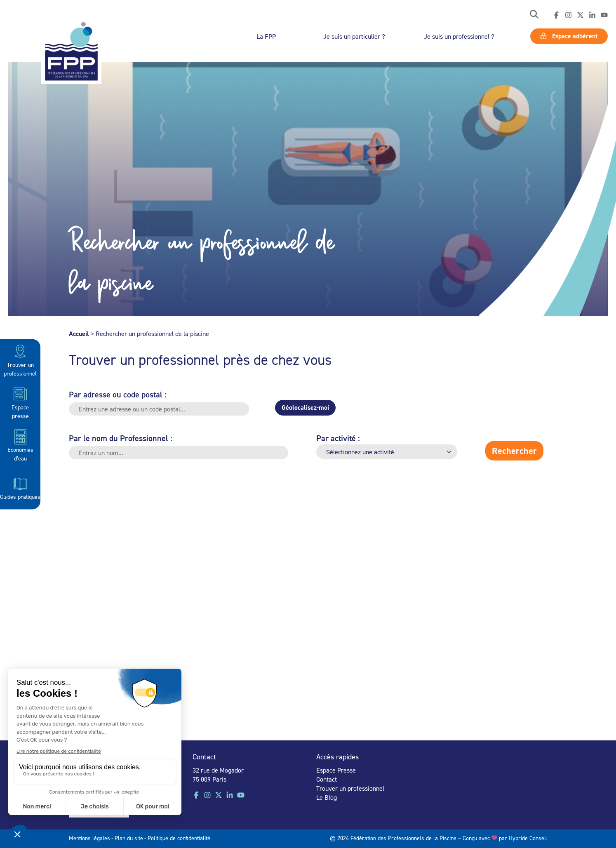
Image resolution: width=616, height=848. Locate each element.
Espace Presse (336, 770)
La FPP (266, 36)
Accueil (79, 334)
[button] (534, 15)
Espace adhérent (569, 36)
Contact (327, 779)
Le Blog (327, 797)
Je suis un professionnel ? (459, 36)
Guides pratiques (20, 487)
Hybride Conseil (528, 838)
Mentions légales (89, 838)
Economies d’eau (20, 445)
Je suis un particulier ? (354, 36)
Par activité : (338, 438)
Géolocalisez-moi (305, 408)
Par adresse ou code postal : (118, 394)
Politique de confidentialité (179, 838)
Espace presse (20, 402)
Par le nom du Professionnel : (121, 438)
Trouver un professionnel (20, 360)
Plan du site (129, 838)
